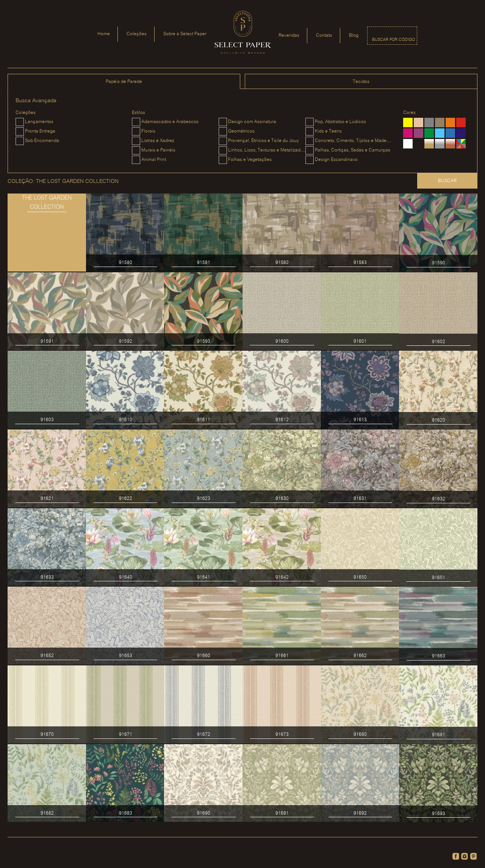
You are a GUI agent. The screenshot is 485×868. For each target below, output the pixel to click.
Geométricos (241, 131)
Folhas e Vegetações (250, 160)
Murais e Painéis (158, 150)
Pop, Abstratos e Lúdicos (340, 122)
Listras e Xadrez (158, 141)
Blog (354, 35)
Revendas (289, 35)
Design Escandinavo (336, 160)
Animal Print (154, 160)
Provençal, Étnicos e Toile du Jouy (264, 141)
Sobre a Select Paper (185, 34)
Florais (148, 131)
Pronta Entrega (40, 131)
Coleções (137, 34)
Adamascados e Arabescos (170, 122)
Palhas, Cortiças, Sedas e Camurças (353, 150)
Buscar (447, 181)
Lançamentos (39, 122)
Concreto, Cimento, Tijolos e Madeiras (354, 141)
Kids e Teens (328, 131)
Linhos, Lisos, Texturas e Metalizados (267, 150)
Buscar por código (393, 40)
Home (104, 34)
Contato (324, 35)
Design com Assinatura (252, 122)
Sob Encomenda (42, 141)
